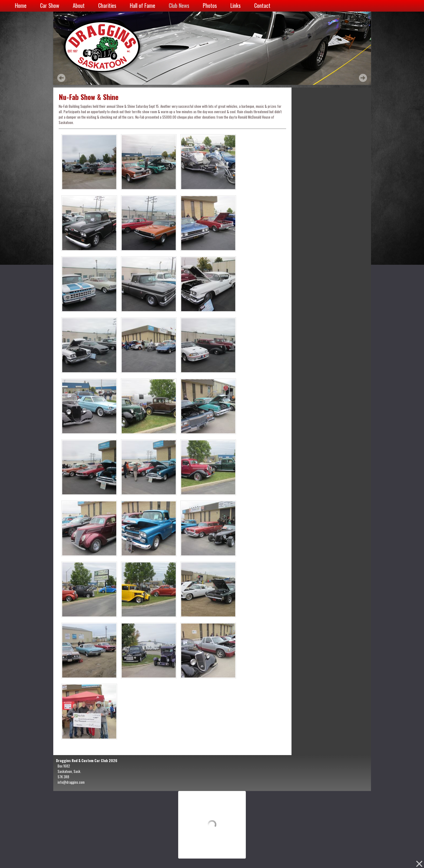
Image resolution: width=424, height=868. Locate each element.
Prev (61, 78)
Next (363, 78)
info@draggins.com (71, 782)
